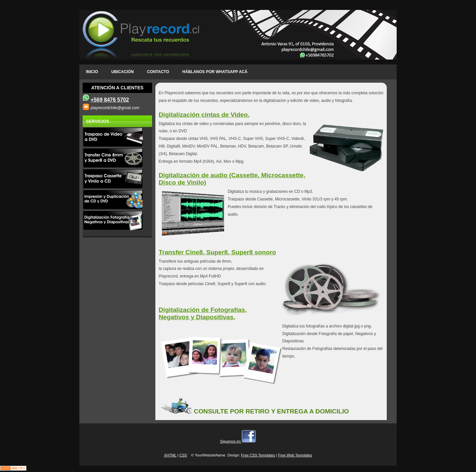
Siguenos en (238, 441)
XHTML (170, 455)
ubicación (123, 72)
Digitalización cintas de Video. (204, 115)
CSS (183, 455)
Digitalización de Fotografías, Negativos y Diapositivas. (203, 313)
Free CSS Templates (258, 455)
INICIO (92, 72)
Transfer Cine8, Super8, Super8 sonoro (217, 252)
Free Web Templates (295, 455)
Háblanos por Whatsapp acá (215, 72)
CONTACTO (158, 72)
